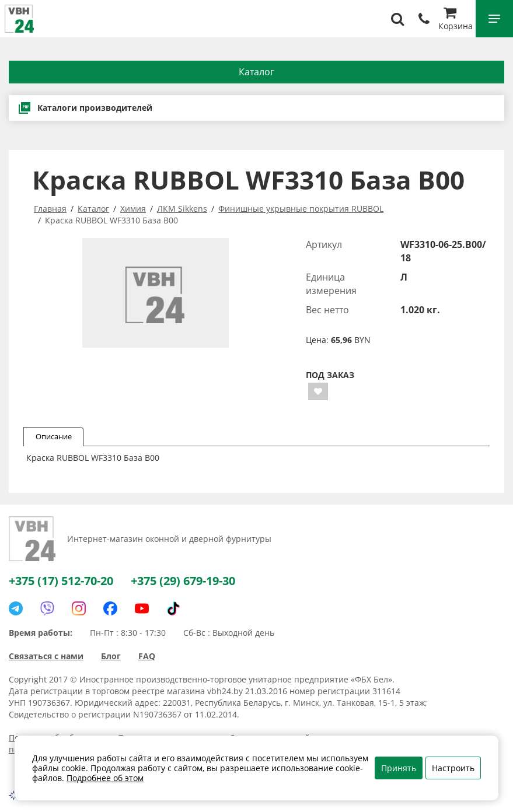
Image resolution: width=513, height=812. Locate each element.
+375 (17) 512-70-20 (61, 581)
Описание (54, 436)
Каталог (256, 72)
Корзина (456, 20)
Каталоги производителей (85, 108)
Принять (399, 768)
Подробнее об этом (105, 778)
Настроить (453, 768)
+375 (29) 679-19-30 (183, 581)
